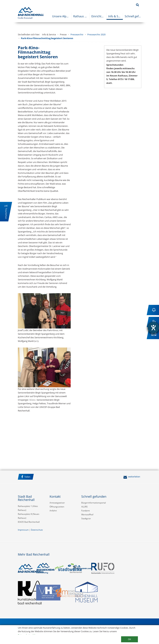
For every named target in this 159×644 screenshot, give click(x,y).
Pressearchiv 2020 (96, 34)
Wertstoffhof (87, 515)
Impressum (23, 530)
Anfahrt (53, 511)
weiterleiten (132, 477)
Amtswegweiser (57, 503)
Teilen (26, 477)
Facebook (40, 477)
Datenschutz (37, 530)
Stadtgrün (86, 518)
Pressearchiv (77, 34)
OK (129, 639)
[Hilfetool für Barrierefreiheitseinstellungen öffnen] (153, 328)
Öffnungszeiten (57, 507)
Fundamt (86, 511)
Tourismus (6, 213)
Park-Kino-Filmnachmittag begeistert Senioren (47, 38)
